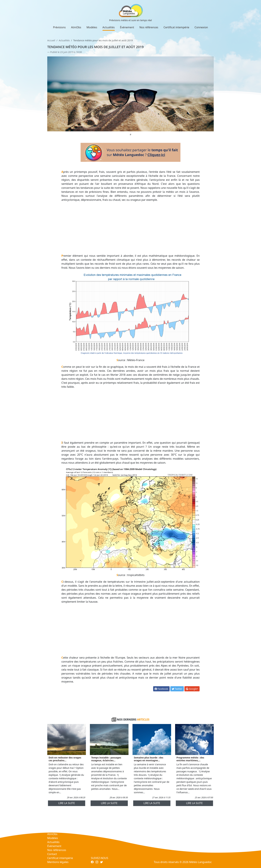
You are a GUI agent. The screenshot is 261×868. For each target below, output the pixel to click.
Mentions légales (58, 862)
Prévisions (59, 27)
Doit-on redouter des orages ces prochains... (65, 759)
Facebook (161, 689)
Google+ (192, 689)
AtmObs (76, 27)
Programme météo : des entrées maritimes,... (190, 759)
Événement (127, 27)
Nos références (149, 27)
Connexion (201, 27)
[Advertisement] (131, 228)
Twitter (177, 689)
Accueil (51, 40)
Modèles (92, 27)
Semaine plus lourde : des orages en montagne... (149, 759)
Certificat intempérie (176, 27)
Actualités (109, 27)
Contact (52, 854)
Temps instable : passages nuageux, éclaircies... (106, 759)
